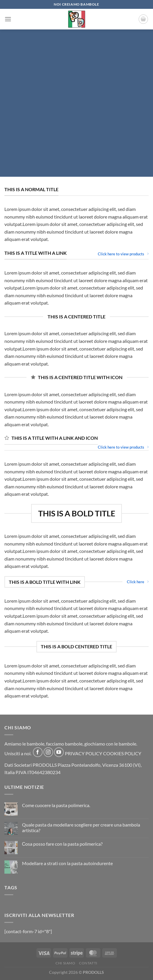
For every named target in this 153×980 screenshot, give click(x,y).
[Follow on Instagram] (48, 752)
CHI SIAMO (65, 963)
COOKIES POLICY (122, 753)
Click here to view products (123, 254)
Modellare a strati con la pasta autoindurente (67, 863)
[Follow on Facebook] (38, 752)
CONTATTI (88, 963)
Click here (138, 582)
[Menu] (8, 19)
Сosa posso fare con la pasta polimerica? (62, 844)
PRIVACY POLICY (84, 753)
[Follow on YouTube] (59, 752)
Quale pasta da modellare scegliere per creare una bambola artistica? (81, 827)
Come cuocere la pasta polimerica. (56, 805)
